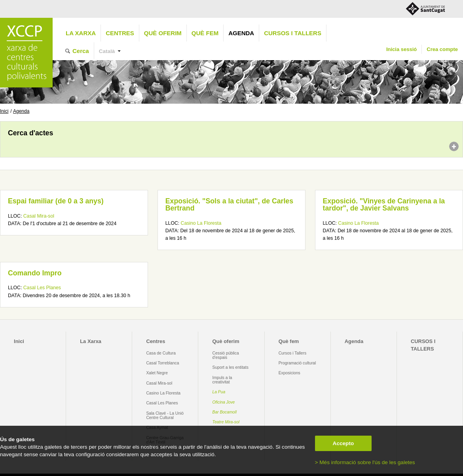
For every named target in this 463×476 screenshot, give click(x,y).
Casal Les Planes (42, 288)
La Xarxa (81, 33)
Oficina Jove (224, 402)
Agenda (241, 33)
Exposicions (289, 373)
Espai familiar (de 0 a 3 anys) (56, 201)
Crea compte (442, 49)
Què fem (205, 33)
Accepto (343, 443)
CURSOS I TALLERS (293, 33)
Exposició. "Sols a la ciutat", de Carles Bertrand (229, 205)
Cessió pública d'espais (226, 355)
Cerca (81, 51)
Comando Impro (35, 273)
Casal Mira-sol (39, 216)
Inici (4, 111)
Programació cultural (297, 363)
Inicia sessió (401, 49)
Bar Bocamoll (225, 412)
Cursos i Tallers (292, 353)
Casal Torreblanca (162, 363)
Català (107, 51)
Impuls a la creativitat (222, 380)
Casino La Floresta (201, 223)
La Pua (219, 392)
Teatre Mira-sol (226, 422)
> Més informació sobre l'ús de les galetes (365, 462)
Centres (120, 33)
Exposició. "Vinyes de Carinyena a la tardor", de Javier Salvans (384, 205)
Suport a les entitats (231, 367)
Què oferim (163, 33)
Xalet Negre (157, 373)
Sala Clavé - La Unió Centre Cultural (165, 415)
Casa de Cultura (161, 353)
